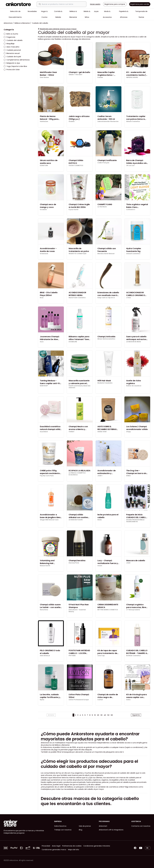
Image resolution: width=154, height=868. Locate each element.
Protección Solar (12, 70)
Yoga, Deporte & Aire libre (15, 66)
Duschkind (44, 432)
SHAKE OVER (102, 432)
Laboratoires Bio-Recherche (108, 121)
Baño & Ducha (11, 34)
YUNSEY (72, 432)
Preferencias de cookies (72, 846)
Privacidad (46, 846)
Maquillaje (9, 44)
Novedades (32, 11)
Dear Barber (44, 77)
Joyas (96, 11)
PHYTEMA (72, 656)
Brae (42, 298)
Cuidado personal (12, 50)
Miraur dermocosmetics (106, 339)
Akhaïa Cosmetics (133, 121)
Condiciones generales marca (54, 850)
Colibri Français (103, 163)
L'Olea (129, 298)
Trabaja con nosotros (63, 830)
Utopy (129, 432)
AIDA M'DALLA (45, 656)
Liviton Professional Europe (79, 700)
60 (112, 715)
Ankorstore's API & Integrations (111, 830)
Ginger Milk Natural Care (49, 520)
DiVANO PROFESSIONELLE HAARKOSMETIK (135, 521)
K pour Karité (73, 210)
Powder (100, 77)
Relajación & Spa (12, 63)
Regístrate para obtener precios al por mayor (58, 29)
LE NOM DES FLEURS (76, 520)
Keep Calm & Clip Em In (106, 298)
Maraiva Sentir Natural (106, 254)
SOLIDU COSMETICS (76, 166)
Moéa (100, 520)
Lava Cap (101, 656)
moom (100, 566)
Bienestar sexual (12, 53)
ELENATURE (44, 166)
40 (105, 715)
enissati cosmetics (133, 254)
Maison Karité (45, 566)
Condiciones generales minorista (97, 846)
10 (95, 715)
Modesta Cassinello (105, 383)
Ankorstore (8, 23)
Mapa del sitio (74, 850)
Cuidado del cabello (13, 40)
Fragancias (9, 37)
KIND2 (128, 476)
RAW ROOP (44, 386)
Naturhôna (44, 610)
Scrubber (43, 210)
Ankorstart (103, 826)
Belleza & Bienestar (22, 23)
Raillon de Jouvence (134, 386)
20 (98, 715)
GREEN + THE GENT (75, 75)
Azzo (42, 342)
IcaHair (100, 700)
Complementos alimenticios (17, 60)
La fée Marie (102, 207)
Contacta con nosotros (141, 826)
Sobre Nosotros (60, 826)
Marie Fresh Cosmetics (77, 298)
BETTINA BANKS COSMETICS (108, 610)
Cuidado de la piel (12, 57)
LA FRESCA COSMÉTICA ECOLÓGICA (77, 474)
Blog (81, 830)
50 (108, 715)
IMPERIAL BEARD (132, 77)
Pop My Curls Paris (47, 476)
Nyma (42, 700)
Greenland (44, 254)
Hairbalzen (44, 121)
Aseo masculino (12, 47)
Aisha (128, 700)
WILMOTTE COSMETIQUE (78, 254)
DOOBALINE (73, 342)
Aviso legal (56, 846)
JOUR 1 (100, 476)
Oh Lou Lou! (130, 166)
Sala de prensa (85, 826)
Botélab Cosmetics (133, 656)
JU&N (128, 563)
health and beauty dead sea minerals (79, 387)
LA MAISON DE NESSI (134, 342)
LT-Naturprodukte (133, 610)
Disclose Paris (74, 563)
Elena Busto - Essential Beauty (77, 611)
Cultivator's (131, 210)
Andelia (72, 121)
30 (101, 715)
